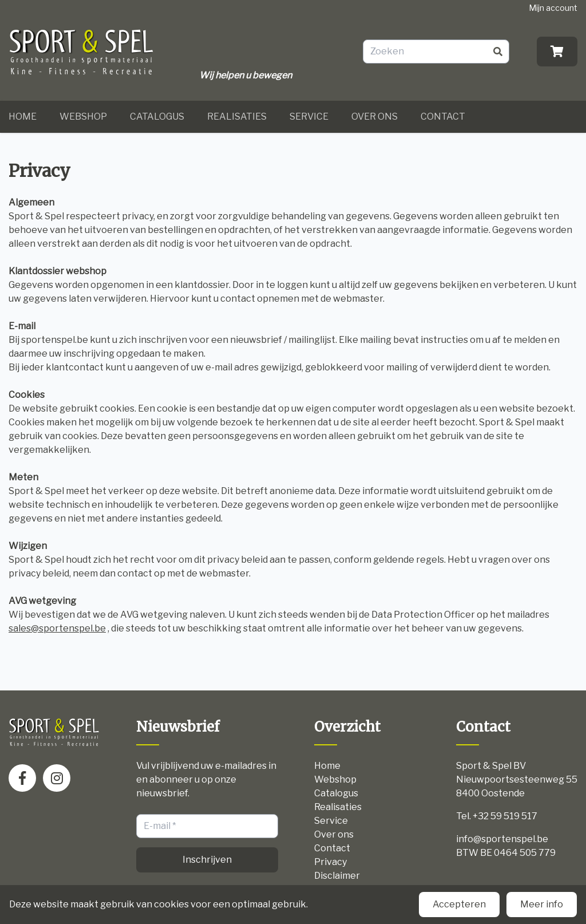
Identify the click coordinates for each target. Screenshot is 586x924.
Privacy (330, 862)
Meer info (542, 904)
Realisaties (237, 117)
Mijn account (553, 8)
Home (23, 117)
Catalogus (157, 117)
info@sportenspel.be (502, 839)
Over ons (375, 117)
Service (309, 117)
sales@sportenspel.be (57, 628)
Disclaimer (337, 876)
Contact (443, 117)
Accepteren (459, 904)
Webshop (83, 117)
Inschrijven (207, 860)
